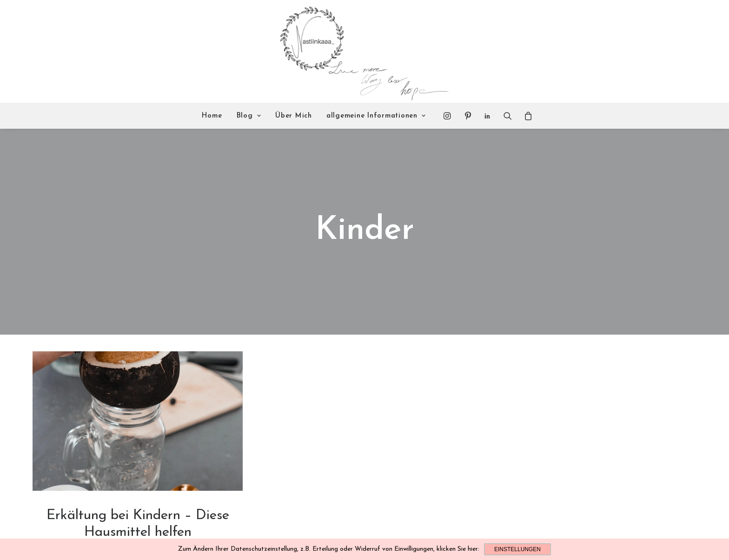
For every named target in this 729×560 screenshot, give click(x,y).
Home (212, 116)
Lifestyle (138, 520)
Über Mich (294, 116)
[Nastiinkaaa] (363, 52)
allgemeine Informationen (376, 116)
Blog (249, 116)
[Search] (508, 116)
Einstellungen (517, 549)
